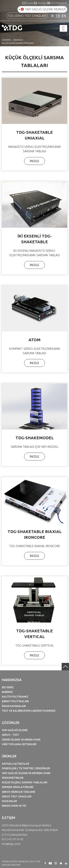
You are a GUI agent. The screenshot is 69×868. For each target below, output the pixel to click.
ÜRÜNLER (18, 40)
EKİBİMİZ (7, 692)
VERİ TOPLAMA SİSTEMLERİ (19, 744)
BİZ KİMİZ (8, 687)
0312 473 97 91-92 (59, 3)
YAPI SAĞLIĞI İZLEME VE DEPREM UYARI (26, 773)
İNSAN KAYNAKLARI (14, 706)
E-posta (30, 3)
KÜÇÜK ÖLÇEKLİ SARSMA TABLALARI (18, 43)
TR (58, 16)
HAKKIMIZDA (12, 680)
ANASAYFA (7, 40)
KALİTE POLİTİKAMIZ (15, 697)
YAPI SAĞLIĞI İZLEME (15, 730)
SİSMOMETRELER (13, 778)
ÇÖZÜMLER (11, 723)
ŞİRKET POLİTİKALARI (15, 701)
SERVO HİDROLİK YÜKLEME (18, 792)
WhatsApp (42, 3)
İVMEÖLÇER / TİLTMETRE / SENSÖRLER (26, 768)
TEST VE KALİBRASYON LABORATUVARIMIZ (29, 711)
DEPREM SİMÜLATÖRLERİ (18, 787)
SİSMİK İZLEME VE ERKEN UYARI (21, 740)
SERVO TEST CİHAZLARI (17, 796)
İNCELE (34, 161)
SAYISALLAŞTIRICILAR (15, 764)
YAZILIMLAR (9, 801)
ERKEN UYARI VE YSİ (14, 806)
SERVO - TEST (10, 735)
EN (64, 16)
